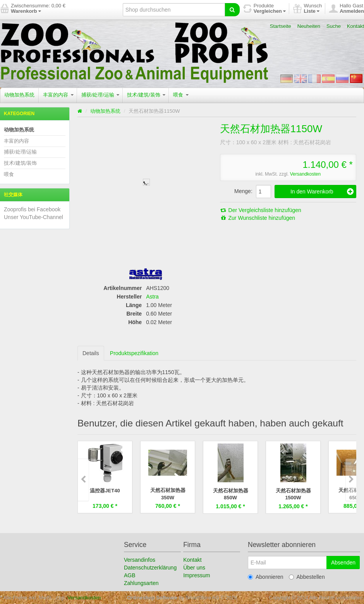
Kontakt (355, 26)
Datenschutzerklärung (150, 567)
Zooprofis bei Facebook (32, 209)
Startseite (281, 26)
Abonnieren (266, 576)
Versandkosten (305, 174)
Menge (243, 191)
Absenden (343, 562)
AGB (130, 575)
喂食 (181, 95)
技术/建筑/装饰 (146, 95)
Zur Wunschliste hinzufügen (258, 218)
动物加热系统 (19, 95)
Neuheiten (309, 26)
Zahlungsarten (141, 583)
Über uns (194, 567)
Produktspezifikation (134, 353)
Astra (152, 297)
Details (91, 353)
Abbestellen (307, 576)
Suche (334, 26)
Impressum (197, 575)
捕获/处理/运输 (100, 95)
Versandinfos (140, 559)
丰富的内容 (58, 95)
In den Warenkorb (322, 192)
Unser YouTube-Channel (33, 217)
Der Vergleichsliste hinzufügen (261, 210)
